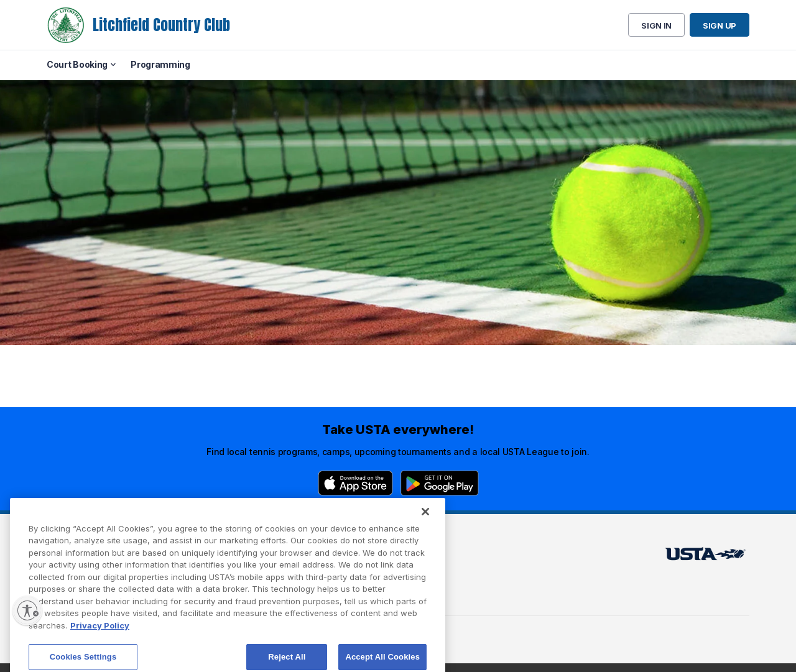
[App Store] (355, 483)
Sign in (656, 25)
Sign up (720, 25)
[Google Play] (440, 483)
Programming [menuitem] (160, 64)
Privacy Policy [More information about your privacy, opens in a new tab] (100, 635)
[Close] (425, 522)
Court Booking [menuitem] (77, 64)
